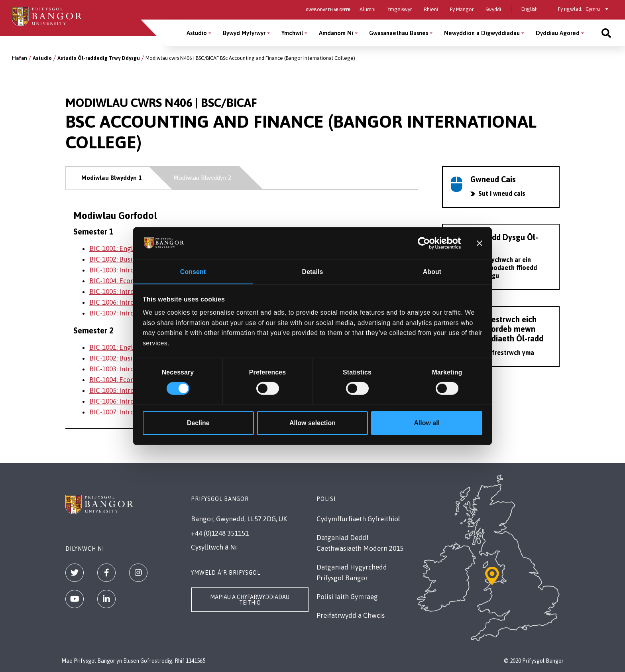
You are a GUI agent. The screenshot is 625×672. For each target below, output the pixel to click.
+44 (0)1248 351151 (220, 533)
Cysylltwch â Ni (214, 547)
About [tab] (432, 271)
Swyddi (493, 9)
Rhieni (431, 9)
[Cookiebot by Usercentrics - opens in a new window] (426, 243)
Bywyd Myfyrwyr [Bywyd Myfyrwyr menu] (244, 33)
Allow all (427, 423)
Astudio (42, 58)
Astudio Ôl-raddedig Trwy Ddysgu (99, 58)
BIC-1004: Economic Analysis (132, 281)
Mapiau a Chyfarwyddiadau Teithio (250, 600)
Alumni (368, 9)
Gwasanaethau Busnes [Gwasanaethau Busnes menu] (399, 33)
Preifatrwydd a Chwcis (351, 615)
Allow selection (312, 423)
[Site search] (606, 33)
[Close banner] (480, 243)
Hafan (20, 58)
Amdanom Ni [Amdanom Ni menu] (336, 33)
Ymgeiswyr (400, 9)
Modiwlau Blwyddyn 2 (202, 178)
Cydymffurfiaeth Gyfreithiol (358, 519)
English (530, 9)
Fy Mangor (462, 9)
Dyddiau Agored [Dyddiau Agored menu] (558, 33)
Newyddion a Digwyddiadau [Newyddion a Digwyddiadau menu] (482, 33)
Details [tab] (313, 271)
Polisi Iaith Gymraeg (347, 597)
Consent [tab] (193, 271)
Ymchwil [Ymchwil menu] (292, 33)
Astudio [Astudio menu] (197, 33)
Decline (198, 423)
